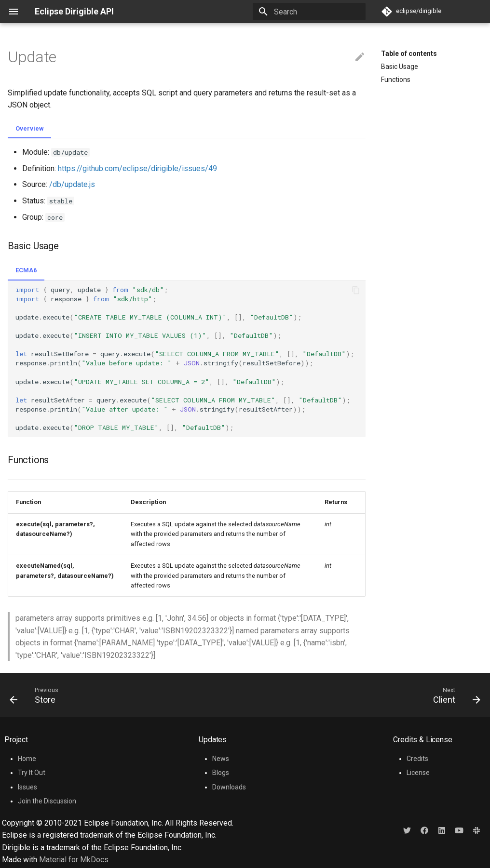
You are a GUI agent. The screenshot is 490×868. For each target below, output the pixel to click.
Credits (417, 759)
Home (27, 759)
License (418, 773)
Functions (396, 80)
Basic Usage (400, 67)
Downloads (229, 787)
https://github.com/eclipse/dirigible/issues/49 (137, 168)
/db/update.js (72, 184)
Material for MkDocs (74, 860)
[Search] (309, 12)
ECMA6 (26, 270)
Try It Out (32, 773)
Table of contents (409, 53)
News (221, 759)
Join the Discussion (47, 801)
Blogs (221, 773)
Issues (27, 787)
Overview (29, 128)
